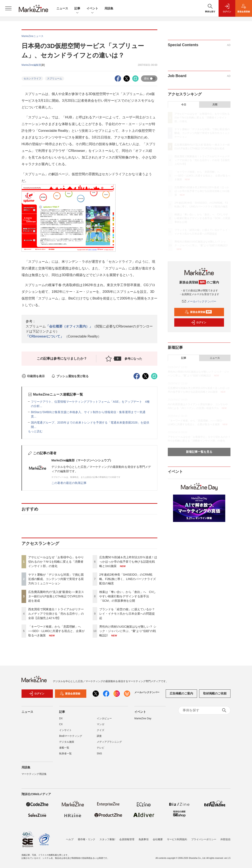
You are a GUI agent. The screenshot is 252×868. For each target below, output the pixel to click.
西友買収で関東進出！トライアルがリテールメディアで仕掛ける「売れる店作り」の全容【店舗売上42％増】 (56, 614)
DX (61, 718)
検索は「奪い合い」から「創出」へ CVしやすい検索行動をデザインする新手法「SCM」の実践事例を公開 (128, 596)
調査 (99, 736)
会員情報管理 (127, 839)
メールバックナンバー (199, 301)
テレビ (101, 748)
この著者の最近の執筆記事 (69, 483)
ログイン (199, 322)
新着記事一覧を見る (199, 452)
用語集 (109, 8)
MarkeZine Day (143, 718)
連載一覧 (64, 748)
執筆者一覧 (65, 754)
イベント (92, 9)
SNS (99, 754)
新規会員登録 (198, 312)
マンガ (101, 724)
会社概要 (158, 839)
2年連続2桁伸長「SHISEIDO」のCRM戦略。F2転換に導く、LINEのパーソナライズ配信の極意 (128, 579)
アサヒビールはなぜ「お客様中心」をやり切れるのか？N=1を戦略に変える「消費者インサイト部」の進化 (56, 562)
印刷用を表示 (33, 376)
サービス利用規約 (177, 839)
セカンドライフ (32, 79)
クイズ (101, 730)
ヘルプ (70, 839)
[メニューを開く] (8, 8)
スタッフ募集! (107, 839)
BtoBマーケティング (71, 736)
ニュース (62, 8)
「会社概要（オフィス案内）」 (69, 326)
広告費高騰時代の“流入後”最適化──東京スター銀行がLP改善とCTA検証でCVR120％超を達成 (56, 596)
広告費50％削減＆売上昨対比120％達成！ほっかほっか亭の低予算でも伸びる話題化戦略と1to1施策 (128, 562)
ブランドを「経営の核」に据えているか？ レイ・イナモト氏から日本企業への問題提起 (127, 614)
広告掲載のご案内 (181, 693)
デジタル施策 (67, 742)
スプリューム (55, 79)
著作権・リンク (87, 839)
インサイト (65, 730)
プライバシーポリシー (204, 839)
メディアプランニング (109, 742)
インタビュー (104, 718)
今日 (184, 105)
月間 (215, 105)
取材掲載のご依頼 (215, 693)
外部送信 (225, 839)
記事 (77, 9)
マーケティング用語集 (34, 774)
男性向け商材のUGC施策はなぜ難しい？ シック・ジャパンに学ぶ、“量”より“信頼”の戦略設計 (128, 631)
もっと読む (35, 431)
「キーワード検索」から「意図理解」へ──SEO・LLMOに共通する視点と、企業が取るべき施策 (56, 631)
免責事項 (144, 839)
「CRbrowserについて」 (45, 336)
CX (61, 724)
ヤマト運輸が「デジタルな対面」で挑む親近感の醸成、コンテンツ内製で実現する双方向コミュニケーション (56, 579)
